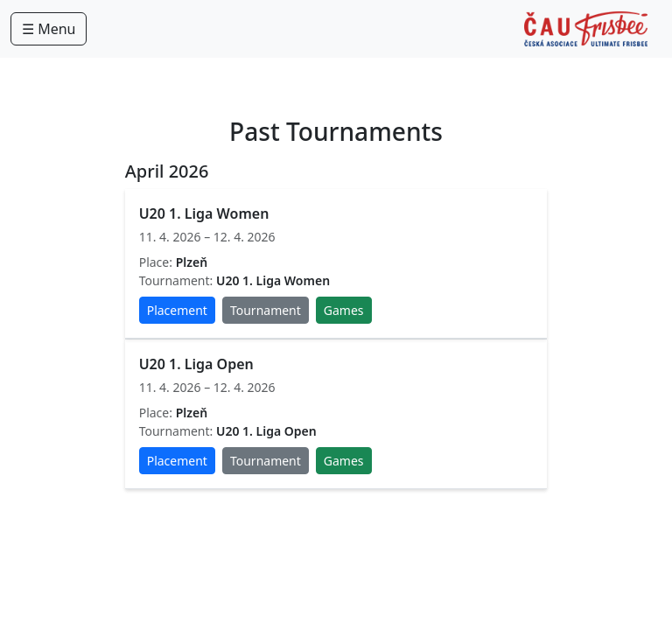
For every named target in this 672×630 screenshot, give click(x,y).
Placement (177, 310)
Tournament (266, 310)
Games (344, 310)
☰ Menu (49, 29)
